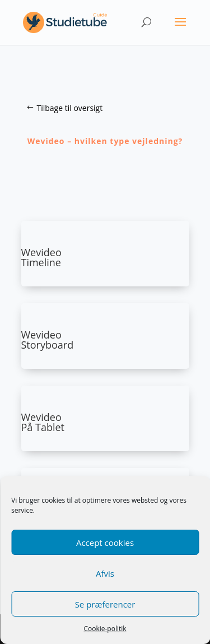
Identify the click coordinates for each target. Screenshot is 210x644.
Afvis (105, 573)
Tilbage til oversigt (70, 108)
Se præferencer (105, 604)
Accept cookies (105, 543)
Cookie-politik (105, 629)
